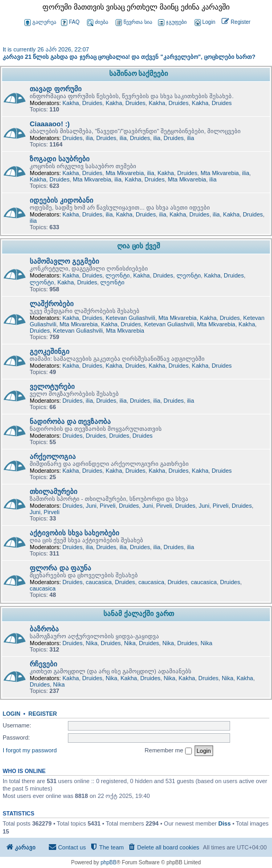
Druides (92, 103)
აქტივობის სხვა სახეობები (74, 533)
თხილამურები (54, 492)
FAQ (70, 23)
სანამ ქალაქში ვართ (138, 614)
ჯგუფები (172, 23)
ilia (89, 138)
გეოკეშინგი (50, 351)
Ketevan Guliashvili (130, 318)
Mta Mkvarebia (125, 173)
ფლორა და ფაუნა (60, 568)
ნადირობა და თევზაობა (70, 422)
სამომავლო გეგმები (64, 261)
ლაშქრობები (52, 304)
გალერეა (40, 23)
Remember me (168, 751)
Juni (91, 506)
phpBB (109, 862)
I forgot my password (30, 750)
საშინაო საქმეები (139, 73)
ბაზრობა (44, 629)
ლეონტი (118, 275)
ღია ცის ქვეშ (138, 246)
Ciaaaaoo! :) (50, 124)
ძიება (98, 23)
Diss (225, 823)
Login (11, 714)
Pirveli (108, 506)
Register (43, 714)
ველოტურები (52, 387)
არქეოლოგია (53, 457)
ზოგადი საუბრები (60, 159)
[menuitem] (204, 23)
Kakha (71, 103)
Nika (92, 643)
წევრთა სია (134, 23)
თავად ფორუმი (56, 89)
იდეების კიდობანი (62, 200)
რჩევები (43, 664)
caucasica (99, 582)
